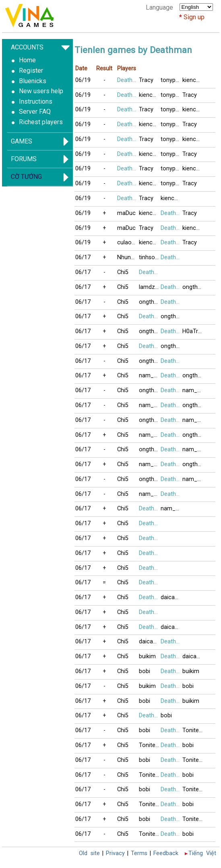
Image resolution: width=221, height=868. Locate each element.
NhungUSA (128, 257)
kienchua (193, 80)
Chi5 (123, 272)
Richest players (41, 122)
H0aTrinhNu (193, 331)
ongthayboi (193, 287)
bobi (145, 671)
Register (31, 71)
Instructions (36, 101)
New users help (41, 91)
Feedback (166, 853)
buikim (147, 656)
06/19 (83, 80)
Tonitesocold (193, 730)
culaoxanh (128, 243)
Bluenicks (33, 81)
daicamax (171, 597)
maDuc (126, 213)
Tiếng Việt (202, 853)
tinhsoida (150, 257)
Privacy (115, 853)
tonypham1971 (171, 80)
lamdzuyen (150, 287)
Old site (89, 853)
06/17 (83, 257)
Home (27, 60)
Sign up (194, 17)
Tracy (146, 80)
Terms (139, 853)
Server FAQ (35, 112)
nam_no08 (150, 376)
